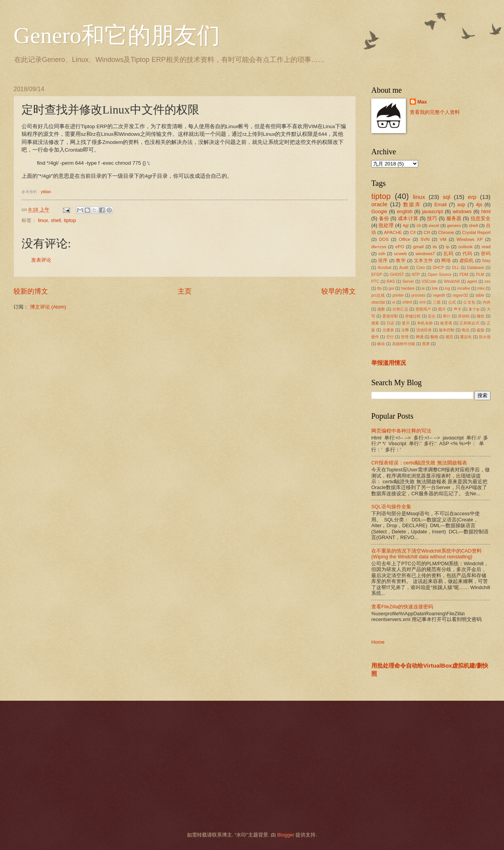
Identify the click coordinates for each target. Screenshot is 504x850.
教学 (401, 261)
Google (379, 211)
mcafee (464, 288)
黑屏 (426, 344)
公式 (452, 302)
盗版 (481, 330)
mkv (481, 288)
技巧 (432, 218)
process (418, 295)
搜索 (375, 323)
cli (419, 225)
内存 (487, 302)
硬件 (375, 337)
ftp (379, 288)
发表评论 (41, 260)
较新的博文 (31, 291)
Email (441, 205)
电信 (466, 330)
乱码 (449, 254)
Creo (421, 268)
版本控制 (447, 330)
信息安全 (481, 218)
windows (462, 211)
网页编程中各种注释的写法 (401, 431)
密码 (486, 254)
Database (476, 268)
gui (391, 288)
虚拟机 (466, 261)
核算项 (446, 323)
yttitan (46, 192)
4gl (405, 225)
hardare (408, 288)
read (486, 247)
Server (408, 281)
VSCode (429, 281)
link (435, 288)
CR (427, 232)
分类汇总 (400, 309)
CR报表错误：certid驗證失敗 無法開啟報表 (419, 463)
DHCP (438, 268)
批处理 (386, 225)
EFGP (377, 275)
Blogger (285, 835)
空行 (390, 337)
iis (435, 247)
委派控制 (390, 316)
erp (472, 197)
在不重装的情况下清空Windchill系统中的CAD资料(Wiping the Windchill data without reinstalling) (426, 554)
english (405, 211)
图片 (442, 309)
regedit (439, 295)
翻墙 (434, 337)
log (447, 288)
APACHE (393, 232)
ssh (382, 254)
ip (448, 247)
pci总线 (378, 295)
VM (443, 239)
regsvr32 (461, 295)
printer (398, 295)
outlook (465, 247)
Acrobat (385, 268)
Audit (404, 268)
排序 (383, 261)
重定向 (466, 337)
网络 (446, 261)
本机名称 (425, 323)
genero (454, 225)
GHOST (397, 275)
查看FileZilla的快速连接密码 (402, 607)
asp (461, 205)
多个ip (474, 309)
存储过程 (413, 316)
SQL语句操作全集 (391, 507)
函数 (381, 309)
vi (394, 302)
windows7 (425, 254)
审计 (447, 316)
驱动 (381, 344)
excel (434, 225)
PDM (464, 275)
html (486, 211)
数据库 (412, 205)
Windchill (451, 281)
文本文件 (424, 261)
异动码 (464, 316)
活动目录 (424, 330)
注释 (405, 330)
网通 (420, 337)
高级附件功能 (404, 344)
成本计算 (408, 218)
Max (422, 102)
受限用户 (423, 309)
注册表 (388, 330)
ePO (400, 247)
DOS (384, 239)
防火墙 (485, 337)
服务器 (454, 218)
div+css (379, 247)
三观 (437, 302)
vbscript (378, 302)
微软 (481, 316)
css (487, 281)
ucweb (400, 254)
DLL (456, 268)
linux (43, 220)
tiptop (70, 220)
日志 (391, 323)
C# (413, 232)
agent (472, 281)
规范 (449, 337)
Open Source (440, 275)
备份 (384, 218)
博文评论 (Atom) (48, 307)
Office (405, 239)
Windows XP (469, 239)
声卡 (457, 309)
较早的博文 (339, 291)
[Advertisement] (242, 766)
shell (56, 220)
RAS (391, 281)
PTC (375, 281)
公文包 (469, 302)
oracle (379, 204)
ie (423, 288)
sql (447, 197)
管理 (405, 337)
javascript (432, 211)
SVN (425, 239)
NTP (416, 275)
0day (486, 261)
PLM (480, 275)
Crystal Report (476, 232)
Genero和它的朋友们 (117, 35)
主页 (185, 291)
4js (479, 205)
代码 (467, 254)
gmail (419, 247)
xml (422, 302)
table (480, 295)
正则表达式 (469, 323)
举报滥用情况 (389, 363)
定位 (432, 316)
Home (378, 642)
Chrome (446, 232)
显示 (406, 323)
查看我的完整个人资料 (435, 112)
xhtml (407, 302)
